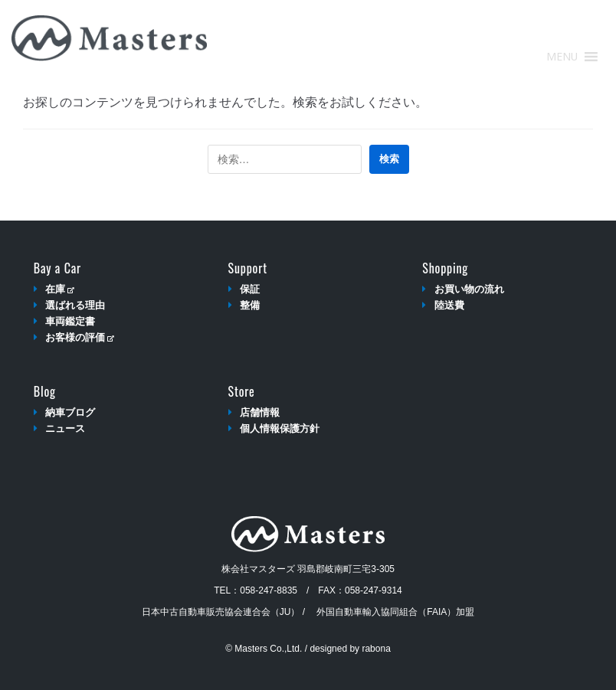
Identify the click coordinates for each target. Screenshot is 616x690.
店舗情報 (260, 412)
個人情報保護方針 (280, 428)
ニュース (65, 428)
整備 (250, 305)
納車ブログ (70, 412)
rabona (376, 649)
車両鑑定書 (70, 321)
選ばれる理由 (75, 305)
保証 (250, 289)
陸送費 (449, 305)
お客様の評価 (79, 337)
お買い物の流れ (469, 289)
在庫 (59, 289)
